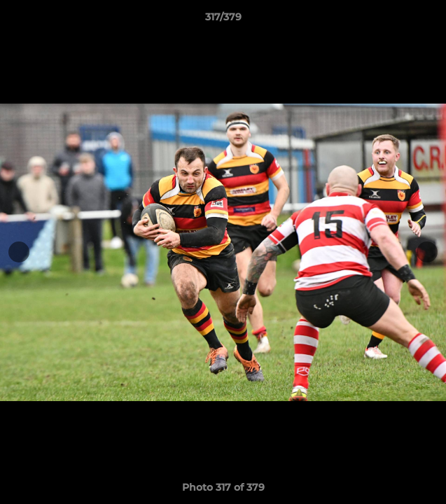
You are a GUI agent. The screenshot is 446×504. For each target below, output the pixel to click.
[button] (429, 20)
